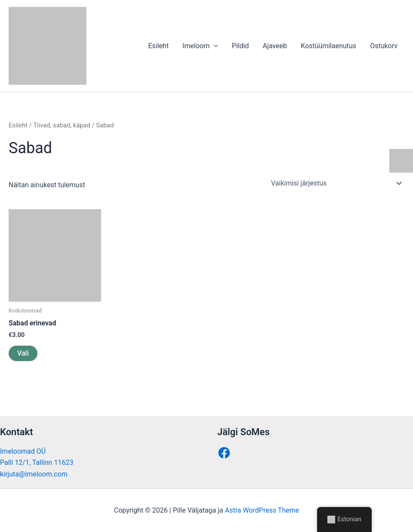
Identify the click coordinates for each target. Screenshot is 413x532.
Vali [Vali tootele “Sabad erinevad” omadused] (23, 353)
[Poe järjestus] (336, 183)
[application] (214, 46)
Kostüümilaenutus (328, 46)
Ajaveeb (275, 46)
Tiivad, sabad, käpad (62, 125)
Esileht (158, 46)
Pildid (240, 46)
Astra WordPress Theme (262, 510)
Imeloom (200, 46)
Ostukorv (384, 46)
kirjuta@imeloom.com (34, 474)
